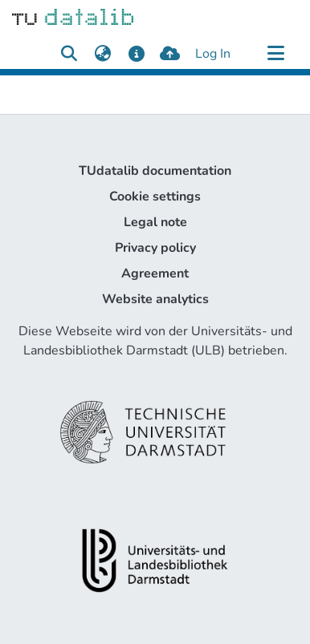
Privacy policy (155, 248)
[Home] (73, 16)
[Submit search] (69, 54)
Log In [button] (214, 54)
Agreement (155, 273)
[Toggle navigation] (275, 54)
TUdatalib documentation (155, 171)
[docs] (136, 54)
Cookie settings (155, 196)
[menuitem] (102, 54)
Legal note (155, 222)
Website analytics (155, 299)
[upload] (170, 54)
